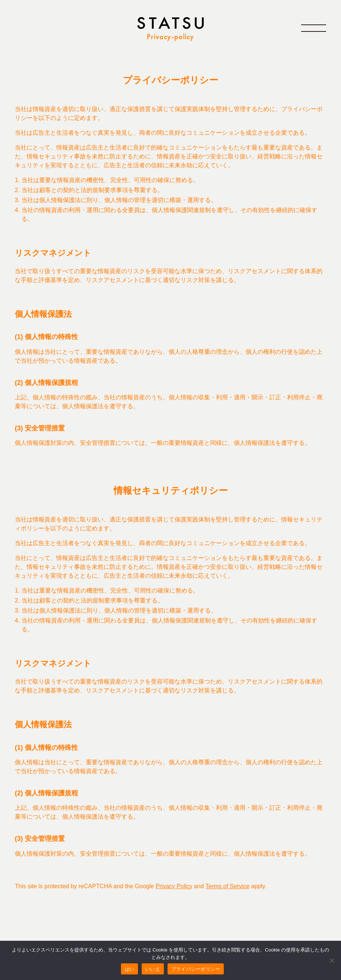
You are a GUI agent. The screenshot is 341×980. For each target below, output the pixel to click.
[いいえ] (332, 960)
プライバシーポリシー (196, 969)
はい (130, 969)
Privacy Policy (174, 886)
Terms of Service (228, 886)
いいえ (153, 969)
